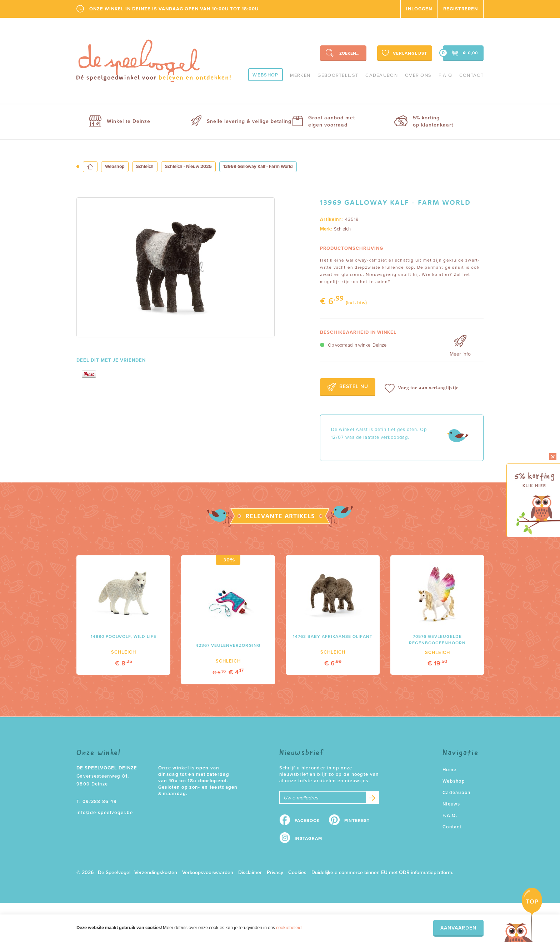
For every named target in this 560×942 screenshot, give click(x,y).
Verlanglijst (404, 53)
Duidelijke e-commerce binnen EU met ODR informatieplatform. (382, 872)
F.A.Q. (450, 815)
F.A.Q (445, 75)
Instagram (308, 838)
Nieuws (451, 804)
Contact (471, 75)
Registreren (461, 9)
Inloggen (419, 9)
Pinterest (357, 820)
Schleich (145, 167)
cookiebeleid (289, 928)
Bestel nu (348, 387)
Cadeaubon (382, 75)
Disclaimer (250, 872)
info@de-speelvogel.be (105, 813)
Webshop (265, 75)
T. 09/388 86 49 (97, 802)
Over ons (418, 75)
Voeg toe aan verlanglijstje (422, 388)
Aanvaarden (458, 928)
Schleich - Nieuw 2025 (188, 167)
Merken (300, 75)
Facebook (307, 820)
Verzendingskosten (156, 872)
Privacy (275, 872)
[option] (176, 267)
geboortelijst (338, 75)
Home (449, 770)
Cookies (297, 872)
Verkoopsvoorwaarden (208, 872)
